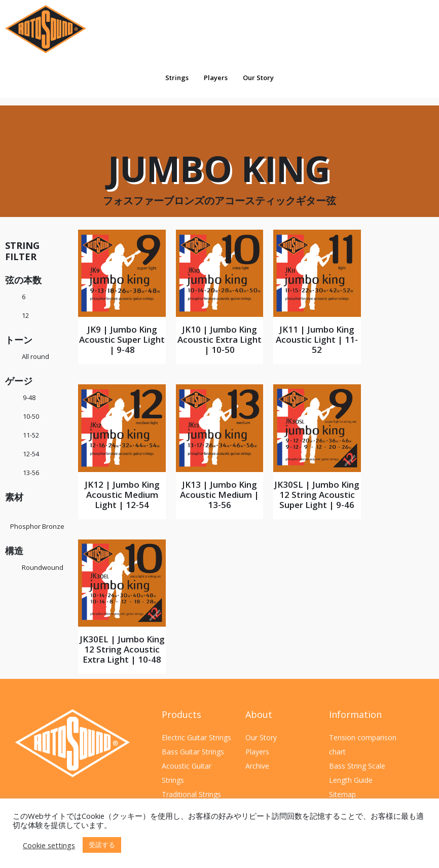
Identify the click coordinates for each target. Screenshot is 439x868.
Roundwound (43, 567)
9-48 (29, 397)
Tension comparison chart (363, 745)
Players (216, 78)
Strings (177, 78)
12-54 (31, 454)
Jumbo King (219, 175)
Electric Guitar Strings (196, 737)
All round (35, 356)
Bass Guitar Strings (193, 752)
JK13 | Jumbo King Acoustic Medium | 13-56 (219, 495)
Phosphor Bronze (37, 526)
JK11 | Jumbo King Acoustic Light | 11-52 (317, 339)
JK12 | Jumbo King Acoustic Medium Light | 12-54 (122, 495)
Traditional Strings (191, 794)
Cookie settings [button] (49, 845)
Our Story (258, 78)
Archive (257, 766)
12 (25, 315)
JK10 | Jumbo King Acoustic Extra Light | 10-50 (219, 339)
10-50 (31, 416)
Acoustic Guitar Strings (187, 773)
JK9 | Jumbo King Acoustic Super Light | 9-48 (122, 339)
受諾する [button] (102, 845)
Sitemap (342, 794)
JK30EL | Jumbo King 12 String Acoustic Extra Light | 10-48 (122, 649)
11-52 (31, 435)
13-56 (31, 473)
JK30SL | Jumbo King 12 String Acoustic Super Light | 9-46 (317, 495)
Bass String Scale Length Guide (357, 773)
